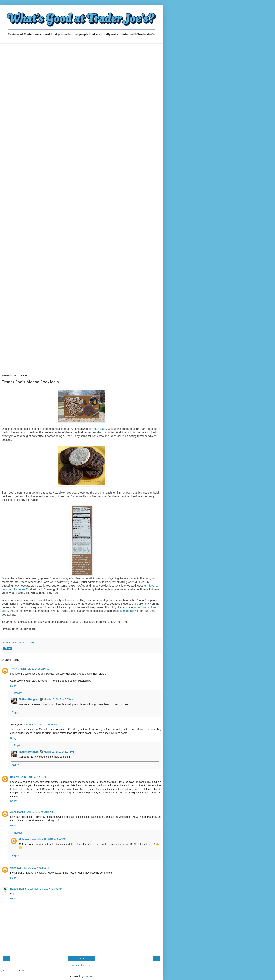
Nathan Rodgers (29, 699)
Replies (18, 693)
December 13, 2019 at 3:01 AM (45, 889)
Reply (13, 686)
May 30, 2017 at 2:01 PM (37, 868)
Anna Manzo (18, 812)
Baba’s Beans (18, 889)
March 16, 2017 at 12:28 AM (32, 777)
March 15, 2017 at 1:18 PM (59, 752)
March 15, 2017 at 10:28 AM (41, 725)
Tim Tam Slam (97, 429)
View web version (82, 965)
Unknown (25, 839)
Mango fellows (129, 611)
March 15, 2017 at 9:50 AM (35, 669)
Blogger (88, 976)
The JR (14, 669)
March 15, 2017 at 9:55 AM (59, 699)
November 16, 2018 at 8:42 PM (49, 839)
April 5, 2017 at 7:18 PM (39, 812)
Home (82, 958)
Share (8, 648)
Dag (13, 777)
